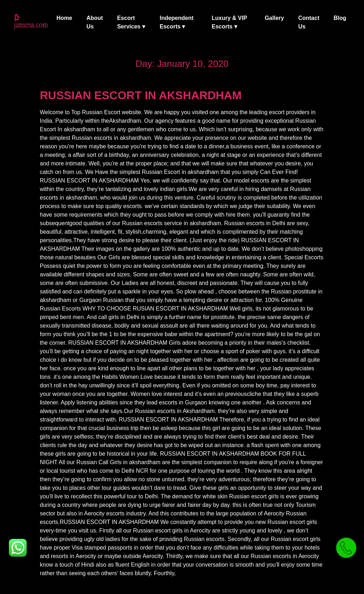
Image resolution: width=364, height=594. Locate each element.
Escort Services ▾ (131, 22)
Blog (340, 18)
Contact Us (309, 22)
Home (64, 18)
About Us (95, 22)
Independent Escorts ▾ (176, 22)
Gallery (274, 18)
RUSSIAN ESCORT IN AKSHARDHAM (141, 95)
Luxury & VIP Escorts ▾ (229, 22)
